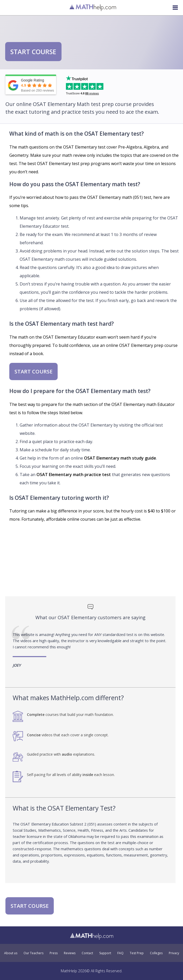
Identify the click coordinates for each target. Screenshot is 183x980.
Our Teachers (33, 953)
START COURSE (33, 52)
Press (54, 953)
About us (11, 953)
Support (105, 953)
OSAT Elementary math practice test (74, 475)
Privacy (174, 953)
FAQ (120, 953)
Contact (87, 953)
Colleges (156, 953)
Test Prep (137, 953)
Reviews (70, 953)
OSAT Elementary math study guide (120, 458)
